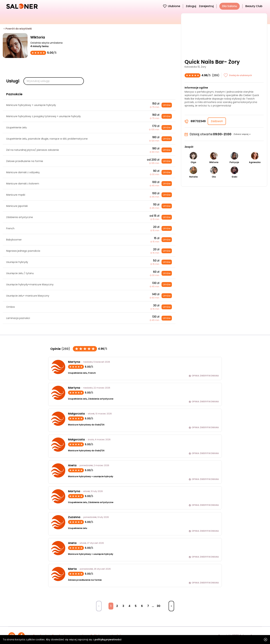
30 (159, 606)
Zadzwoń (217, 121)
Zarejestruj (206, 6)
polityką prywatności (108, 640)
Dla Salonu (230, 6)
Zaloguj (191, 6)
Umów (167, 105)
